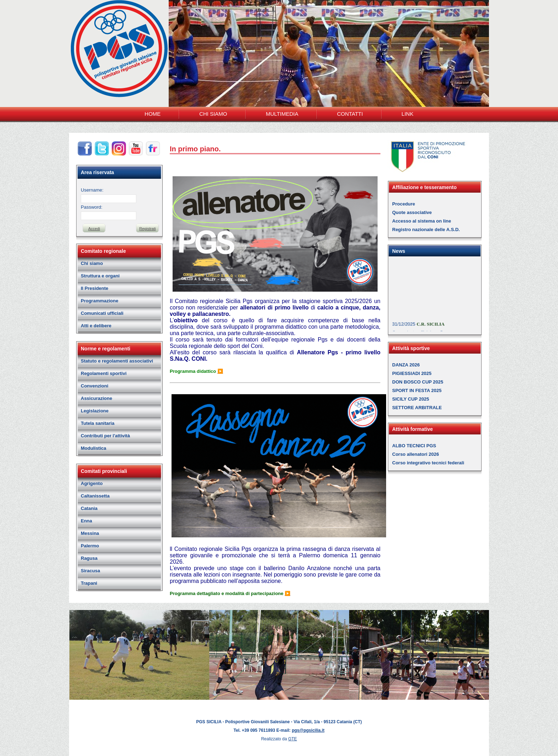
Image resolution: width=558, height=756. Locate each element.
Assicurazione (96, 398)
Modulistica (94, 448)
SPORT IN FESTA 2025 (417, 390)
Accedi (94, 229)
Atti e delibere (96, 326)
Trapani (89, 583)
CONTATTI (350, 114)
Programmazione (99, 301)
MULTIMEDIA (282, 114)
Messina (90, 533)
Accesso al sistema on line (422, 221)
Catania (89, 508)
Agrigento (92, 483)
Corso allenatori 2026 (416, 454)
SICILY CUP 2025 (411, 399)
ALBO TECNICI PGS (414, 446)
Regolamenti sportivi (104, 373)
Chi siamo (92, 263)
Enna (86, 521)
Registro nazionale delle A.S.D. (426, 230)
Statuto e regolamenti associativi (117, 361)
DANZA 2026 (406, 365)
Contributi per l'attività (105, 436)
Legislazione (95, 411)
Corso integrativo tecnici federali (428, 463)
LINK (407, 114)
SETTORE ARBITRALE (417, 408)
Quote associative (412, 212)
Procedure (404, 204)
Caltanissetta (95, 496)
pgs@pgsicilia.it (308, 730)
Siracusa (90, 571)
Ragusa (89, 558)
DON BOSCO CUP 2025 (418, 382)
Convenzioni (94, 386)
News (399, 251)
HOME (152, 114)
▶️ (220, 371)
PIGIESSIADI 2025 (412, 373)
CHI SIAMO (213, 114)
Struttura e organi (100, 276)
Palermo (90, 546)
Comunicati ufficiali (102, 313)
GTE (293, 739)
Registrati (147, 229)
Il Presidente (94, 288)
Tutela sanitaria (98, 423)
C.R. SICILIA (431, 328)
